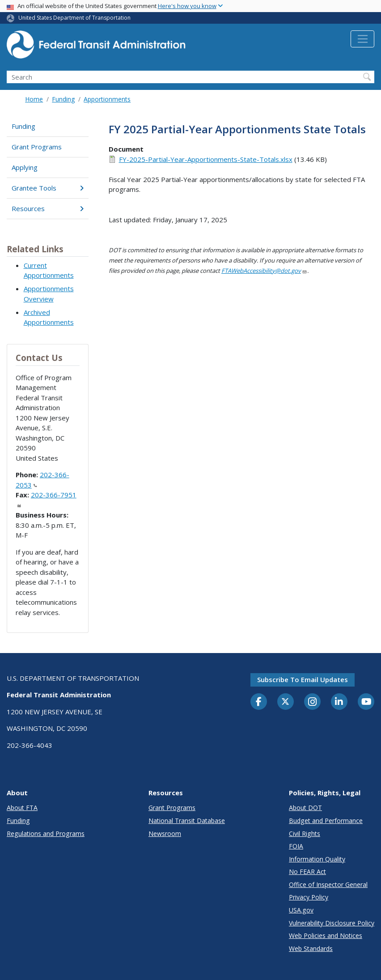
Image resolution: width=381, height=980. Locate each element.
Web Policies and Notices (326, 935)
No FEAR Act (307, 872)
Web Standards (311, 948)
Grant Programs (37, 147)
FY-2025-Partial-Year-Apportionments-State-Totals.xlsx (206, 159)
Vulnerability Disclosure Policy (332, 923)
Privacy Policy (309, 897)
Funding (63, 99)
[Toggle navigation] (362, 39)
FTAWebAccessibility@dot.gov (264, 271)
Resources (48, 208)
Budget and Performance (326, 821)
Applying (25, 167)
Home (34, 99)
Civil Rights (305, 834)
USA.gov (301, 910)
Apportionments (107, 99)
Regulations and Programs (46, 834)
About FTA (22, 808)
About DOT (305, 808)
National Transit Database (187, 821)
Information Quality (317, 859)
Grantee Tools (48, 188)
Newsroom (165, 834)
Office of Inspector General (328, 885)
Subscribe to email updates (303, 679)
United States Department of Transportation (74, 18)
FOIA (296, 846)
